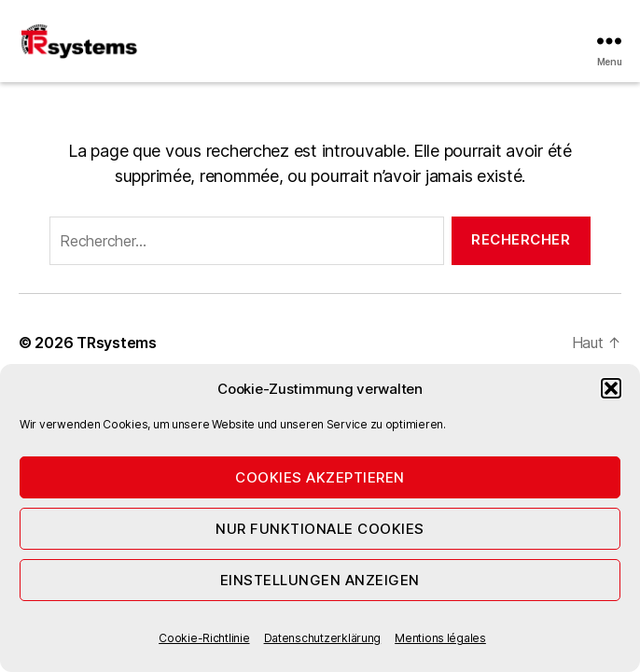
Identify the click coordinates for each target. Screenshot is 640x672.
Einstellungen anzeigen (320, 580)
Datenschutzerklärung (323, 638)
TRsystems (117, 343)
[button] (611, 388)
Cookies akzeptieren (320, 477)
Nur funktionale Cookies (320, 529)
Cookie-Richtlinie (204, 638)
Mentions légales (440, 638)
